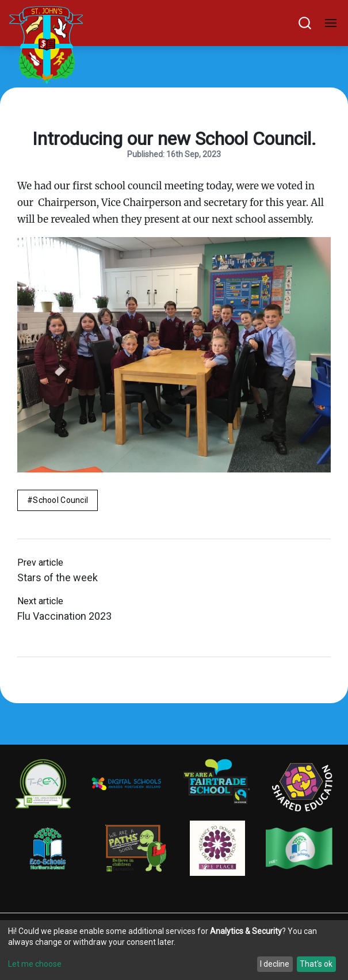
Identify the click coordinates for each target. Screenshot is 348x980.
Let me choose (35, 964)
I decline (275, 964)
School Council (60, 500)
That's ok (316, 964)
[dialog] (174, 950)
